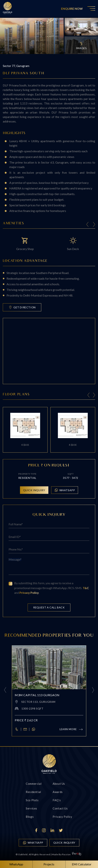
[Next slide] (94, 225)
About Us (59, 784)
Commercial (34, 784)
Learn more (71, 729)
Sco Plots (32, 800)
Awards (58, 792)
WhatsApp (65, 490)
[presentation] (89, 396)
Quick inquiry (34, 490)
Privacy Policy (29, 593)
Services (31, 808)
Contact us (60, 808)
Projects (49, 864)
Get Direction (22, 307)
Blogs (30, 817)
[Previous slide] (87, 225)
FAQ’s (57, 800)
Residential (33, 792)
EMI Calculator (82, 864)
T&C (86, 588)
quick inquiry (64, 843)
